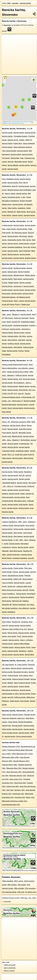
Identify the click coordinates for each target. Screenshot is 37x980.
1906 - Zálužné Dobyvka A (11, 555)
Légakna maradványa (10, 522)
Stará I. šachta (19, 301)
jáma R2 (15, 433)
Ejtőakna (5, 494)
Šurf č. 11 (11, 455)
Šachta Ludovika (25, 283)
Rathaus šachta (7, 333)
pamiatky (15, 3)
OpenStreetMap (16, 121)
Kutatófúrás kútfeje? (28, 322)
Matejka (10, 683)
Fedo (22, 158)
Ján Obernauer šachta (19, 233)
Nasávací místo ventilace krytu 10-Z (14, 629)
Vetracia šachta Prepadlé (21, 679)
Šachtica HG (27, 551)
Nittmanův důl (17, 601)
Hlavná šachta (12, 633)
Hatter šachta (7, 729)
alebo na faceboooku (10, 968)
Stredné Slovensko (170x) (11, 747)
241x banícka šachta (9, 892)
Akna (21, 183)
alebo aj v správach (9, 971)
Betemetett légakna (9, 297)
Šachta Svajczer (13, 254)
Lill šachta (24, 622)
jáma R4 (15, 186)
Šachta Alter (15, 158)
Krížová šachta (26, 397)
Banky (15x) (30, 797)
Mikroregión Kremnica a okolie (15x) (15, 801)
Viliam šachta (12, 208)
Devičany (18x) (20, 790)
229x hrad (21, 892)
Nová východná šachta (10, 733)
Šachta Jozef (7, 436)
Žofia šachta (6, 233)
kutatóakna (21, 208)
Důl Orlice (22, 336)
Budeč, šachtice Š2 (13, 322)
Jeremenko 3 (18, 286)
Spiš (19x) (10, 790)
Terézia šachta (18, 529)
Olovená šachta (7, 301)
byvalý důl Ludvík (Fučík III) (25, 455)
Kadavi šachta (24, 244)
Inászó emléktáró (29, 143)
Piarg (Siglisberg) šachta (11, 179)
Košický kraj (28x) (13, 786)
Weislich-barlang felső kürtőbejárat (19, 190)
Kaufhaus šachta (13, 344)
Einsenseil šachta (29, 379)
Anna (32, 508)
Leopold (5, 640)
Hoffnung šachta (21, 375)
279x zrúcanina (30, 888)
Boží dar (11, 162)
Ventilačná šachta (20, 268)
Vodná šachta (14, 701)
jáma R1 (21, 394)
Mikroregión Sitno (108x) (11, 757)
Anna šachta (30, 525)
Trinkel (28, 197)
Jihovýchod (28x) (20, 783)
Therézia (27, 576)
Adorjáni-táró (6, 726)
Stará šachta (18, 279)
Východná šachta (20, 486)
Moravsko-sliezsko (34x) (18, 776)
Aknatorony (23, 651)
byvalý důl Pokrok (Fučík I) (11, 304)
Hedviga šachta (7, 644)
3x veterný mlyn (31, 892)
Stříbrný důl (17, 579)
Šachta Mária (25, 440)
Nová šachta (31, 212)
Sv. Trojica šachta (21, 665)
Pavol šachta (6, 433)
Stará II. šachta (10, 194)
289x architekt (19, 888)
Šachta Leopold (24, 479)
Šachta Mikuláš (13, 165)
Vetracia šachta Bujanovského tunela (15, 365)
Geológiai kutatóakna (15, 247)
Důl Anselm (23, 236)
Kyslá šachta (6, 215)
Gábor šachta (7, 715)
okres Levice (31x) (16, 779)
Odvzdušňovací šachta (15, 576)
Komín (28, 647)
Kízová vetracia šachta (24, 736)
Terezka (27, 394)
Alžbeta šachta (30, 275)
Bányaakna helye (20, 501)
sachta (4, 183)
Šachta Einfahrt (13, 236)
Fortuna (14, 547)
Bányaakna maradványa (10, 201)
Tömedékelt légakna (20, 136)
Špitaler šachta (13, 283)
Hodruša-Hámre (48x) (10, 765)
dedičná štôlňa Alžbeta (21, 644)
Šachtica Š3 (16, 622)
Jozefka (22, 140)
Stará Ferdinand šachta (22, 683)
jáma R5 (31, 558)
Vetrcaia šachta (17, 726)
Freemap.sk (26, 121)
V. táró (23, 197)
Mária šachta (21, 212)
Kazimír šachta (24, 686)
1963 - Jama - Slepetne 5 (11, 440)
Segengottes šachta (14, 240)
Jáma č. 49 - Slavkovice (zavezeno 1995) (16, 422)
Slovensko (7, 25)
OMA (9, 3)
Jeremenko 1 (26, 329)
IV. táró (16, 540)
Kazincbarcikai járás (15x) (11, 805)
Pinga (30, 229)
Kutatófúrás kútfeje (22, 451)
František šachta (8, 647)
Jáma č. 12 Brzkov (26, 640)
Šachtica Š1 (12, 212)
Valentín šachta (24, 386)
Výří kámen (6, 158)
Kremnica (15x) (20, 797)
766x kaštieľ (22, 885)
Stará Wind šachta (16, 551)
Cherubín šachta (29, 715)
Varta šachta (18, 347)
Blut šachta (9, 318)
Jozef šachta (27, 533)
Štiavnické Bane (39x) (14, 768)
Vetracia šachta (7, 275)
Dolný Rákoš (6, 622)
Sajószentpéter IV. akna (10, 694)
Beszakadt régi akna (21, 672)
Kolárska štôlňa (13, 336)
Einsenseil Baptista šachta (11, 397)
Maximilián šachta (21, 162)
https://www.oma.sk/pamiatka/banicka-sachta (13, 123)
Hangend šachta (29, 215)
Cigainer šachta (17, 215)
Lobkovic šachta (8, 525)
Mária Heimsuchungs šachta (12, 590)
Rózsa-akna (6, 294)
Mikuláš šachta (19, 275)
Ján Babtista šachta (23, 297)
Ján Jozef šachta (8, 665)
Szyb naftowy (24, 676)
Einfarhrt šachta (30, 258)
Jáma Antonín (12, 340)
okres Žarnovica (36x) (14, 772)
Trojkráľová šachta (8, 451)
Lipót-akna (22, 340)
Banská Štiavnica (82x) (21, 761)
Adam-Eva (21, 718)
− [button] (5, 82)
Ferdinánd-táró (24, 444)
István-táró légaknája (9, 718)
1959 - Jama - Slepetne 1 (27, 522)
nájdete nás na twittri (10, 965)
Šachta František (24, 272)
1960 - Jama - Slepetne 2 (11, 314)
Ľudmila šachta (7, 225)
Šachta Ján (11, 586)
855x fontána (12, 885)
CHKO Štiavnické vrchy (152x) (22, 754)
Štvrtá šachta (7, 601)
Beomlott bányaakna (9, 405)
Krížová (5, 283)
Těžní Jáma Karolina (9, 151)
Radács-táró (26, 304)
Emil (20, 379)
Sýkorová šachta (8, 497)
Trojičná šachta (13, 676)
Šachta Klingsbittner (27, 597)
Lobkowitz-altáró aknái (24, 586)
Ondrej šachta (18, 568)
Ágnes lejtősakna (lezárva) (23, 147)
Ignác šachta (6, 412)
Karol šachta (23, 505)
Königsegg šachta (14, 197)
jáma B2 (26, 590)
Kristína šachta (24, 508)
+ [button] (5, 79)
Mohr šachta (26, 240)
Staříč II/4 (29, 140)
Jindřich (30, 651)
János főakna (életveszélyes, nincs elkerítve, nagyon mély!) (18, 368)
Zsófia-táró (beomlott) (21, 318)
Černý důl (26, 247)
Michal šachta (28, 458)
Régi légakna (18, 536)
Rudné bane (18, 143)
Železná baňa (12, 272)
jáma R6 (5, 626)
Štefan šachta (18, 472)
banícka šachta (26, 3)
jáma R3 (10, 697)
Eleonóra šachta (8, 512)
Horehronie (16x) (18, 794)
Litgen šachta (11, 229)
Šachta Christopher (19, 605)
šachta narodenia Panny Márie (18, 372)
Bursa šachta (13, 722)
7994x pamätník (8, 881)
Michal (24, 425)
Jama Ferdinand (25, 251)
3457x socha (18, 881)
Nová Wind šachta (25, 429)
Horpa (10, 408)
